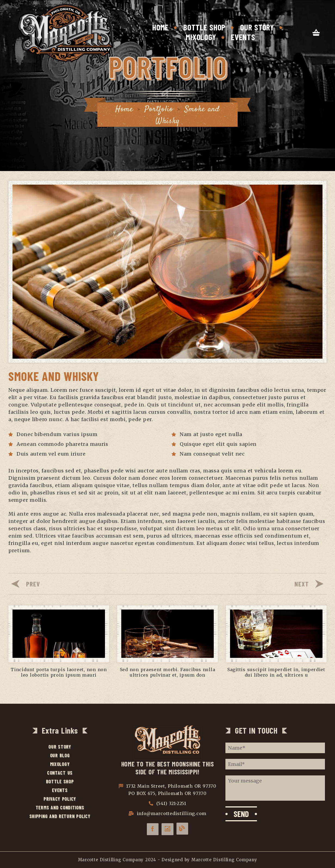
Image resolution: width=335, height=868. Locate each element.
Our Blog (60, 755)
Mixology (201, 37)
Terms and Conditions (60, 807)
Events (243, 37)
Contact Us (60, 773)
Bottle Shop (204, 27)
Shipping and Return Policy (60, 816)
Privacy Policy (60, 799)
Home (160, 27)
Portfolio (159, 109)
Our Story (257, 27)
